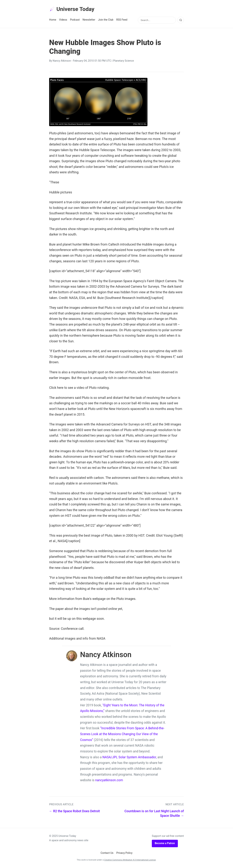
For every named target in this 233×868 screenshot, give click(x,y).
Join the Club (106, 20)
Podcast (75, 20)
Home (53, 20)
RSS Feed (122, 20)
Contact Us (107, 853)
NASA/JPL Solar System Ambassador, (130, 758)
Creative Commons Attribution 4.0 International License (130, 860)
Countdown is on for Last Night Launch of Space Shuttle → (154, 814)
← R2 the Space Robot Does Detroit (74, 812)
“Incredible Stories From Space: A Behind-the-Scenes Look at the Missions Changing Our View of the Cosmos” (122, 734)
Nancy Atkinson (62, 61)
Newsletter (89, 20)
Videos (63, 20)
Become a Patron (165, 844)
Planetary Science (123, 61)
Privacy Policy (124, 853)
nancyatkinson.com (109, 781)
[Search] (181, 21)
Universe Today (73, 9)
